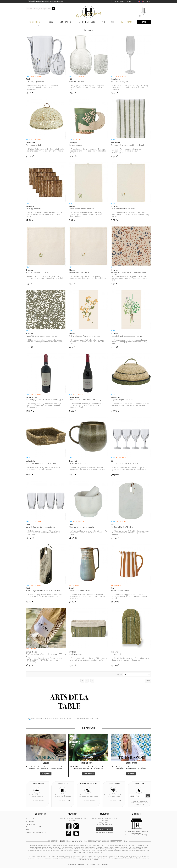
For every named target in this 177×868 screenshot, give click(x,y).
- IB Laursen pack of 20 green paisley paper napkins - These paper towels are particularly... (45, 341)
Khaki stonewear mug (77, 463)
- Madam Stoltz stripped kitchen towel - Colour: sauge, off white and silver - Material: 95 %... (128, 151)
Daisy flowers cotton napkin (80, 272)
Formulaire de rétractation (105, 833)
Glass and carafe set (77, 82)
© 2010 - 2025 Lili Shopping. (99, 865)
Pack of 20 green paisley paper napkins (41, 336)
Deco (34, 26)
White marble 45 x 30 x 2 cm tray (124, 527)
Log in (117, 1)
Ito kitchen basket (75, 654)
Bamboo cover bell (34, 145)
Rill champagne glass (120, 82)
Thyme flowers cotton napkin (38, 272)
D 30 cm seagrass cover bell (123, 400)
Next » (148, 681)
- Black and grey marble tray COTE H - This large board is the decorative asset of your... (44, 595)
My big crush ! (46, 774)
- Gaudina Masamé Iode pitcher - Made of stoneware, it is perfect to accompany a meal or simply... (88, 596)
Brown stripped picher (120, 591)
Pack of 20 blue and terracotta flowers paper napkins (129, 273)
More (30, 720)
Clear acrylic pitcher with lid (37, 82)
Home (28, 26)
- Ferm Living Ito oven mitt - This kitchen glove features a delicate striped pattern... (131, 659)
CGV (87, 865)
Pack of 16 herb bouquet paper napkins (127, 336)
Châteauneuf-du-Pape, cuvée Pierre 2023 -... (86, 400)
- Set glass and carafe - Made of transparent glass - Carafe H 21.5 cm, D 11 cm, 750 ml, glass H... (88, 87)
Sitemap (81, 865)
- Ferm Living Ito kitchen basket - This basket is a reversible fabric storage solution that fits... (88, 659)
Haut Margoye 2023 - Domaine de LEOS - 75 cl (44, 400)
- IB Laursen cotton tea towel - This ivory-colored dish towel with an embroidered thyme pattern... (86, 215)
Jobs (27, 830)
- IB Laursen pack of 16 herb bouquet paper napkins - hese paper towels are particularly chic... (130, 342)
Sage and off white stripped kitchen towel (127, 145)
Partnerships (30, 821)
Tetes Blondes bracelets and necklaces (45, 1)
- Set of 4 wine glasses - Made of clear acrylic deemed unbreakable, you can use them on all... (130, 469)
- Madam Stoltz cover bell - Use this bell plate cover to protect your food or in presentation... (45, 150)
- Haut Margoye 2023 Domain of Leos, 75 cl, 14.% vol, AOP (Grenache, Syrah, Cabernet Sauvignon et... (45, 405)
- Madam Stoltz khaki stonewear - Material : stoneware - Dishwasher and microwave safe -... (87, 469)
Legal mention (72, 865)
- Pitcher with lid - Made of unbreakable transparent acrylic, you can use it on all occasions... (43, 87)
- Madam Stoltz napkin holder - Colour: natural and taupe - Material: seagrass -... (46, 468)
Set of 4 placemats (33, 209)
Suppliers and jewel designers (36, 832)
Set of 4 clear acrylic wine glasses (124, 463)
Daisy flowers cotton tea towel (123, 209)
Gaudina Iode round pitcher (79, 591)
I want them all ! (88, 774)
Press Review (30, 824)
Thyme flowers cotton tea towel (81, 209)
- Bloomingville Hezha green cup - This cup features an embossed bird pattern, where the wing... (88, 151)
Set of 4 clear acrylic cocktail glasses (41, 527)
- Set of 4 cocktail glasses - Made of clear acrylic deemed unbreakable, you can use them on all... (44, 533)
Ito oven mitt (116, 654)
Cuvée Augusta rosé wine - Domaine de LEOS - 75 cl (46, 655)
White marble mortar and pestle (81, 527)
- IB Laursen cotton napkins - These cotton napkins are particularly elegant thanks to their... (46, 277)
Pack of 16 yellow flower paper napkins (84, 336)
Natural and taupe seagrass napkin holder (42, 463)
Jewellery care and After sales (36, 827)
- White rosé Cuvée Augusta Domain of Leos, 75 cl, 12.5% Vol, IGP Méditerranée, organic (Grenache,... (45, 660)
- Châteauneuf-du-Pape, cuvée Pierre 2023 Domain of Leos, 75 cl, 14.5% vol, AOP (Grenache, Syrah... (87, 405)
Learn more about (38, 801)
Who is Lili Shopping (33, 819)
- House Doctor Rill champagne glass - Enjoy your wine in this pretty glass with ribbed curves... (130, 87)
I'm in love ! (131, 774)
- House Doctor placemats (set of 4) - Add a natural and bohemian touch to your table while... (44, 215)
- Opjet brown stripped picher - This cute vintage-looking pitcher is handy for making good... (130, 596)
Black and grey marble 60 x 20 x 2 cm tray (43, 591)
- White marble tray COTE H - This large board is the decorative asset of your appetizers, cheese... (131, 533)
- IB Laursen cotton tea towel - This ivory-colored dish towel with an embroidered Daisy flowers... (131, 215)
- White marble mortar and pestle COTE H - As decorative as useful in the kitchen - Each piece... (88, 533)
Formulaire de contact (104, 829)
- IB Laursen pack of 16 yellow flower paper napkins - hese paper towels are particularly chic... (87, 342)
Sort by (119, 675)
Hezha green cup (75, 145)
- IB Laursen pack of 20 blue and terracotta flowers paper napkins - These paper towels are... (130, 278)
